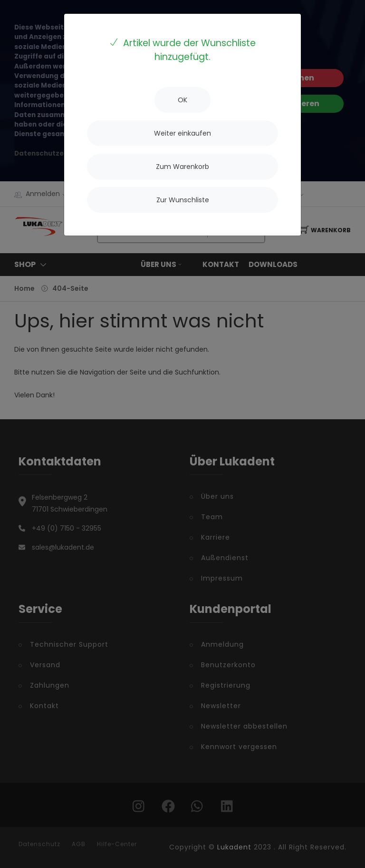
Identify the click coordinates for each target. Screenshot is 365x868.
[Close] (182, 100)
